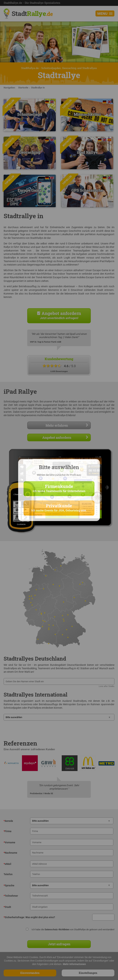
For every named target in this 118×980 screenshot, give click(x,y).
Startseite (23, 88)
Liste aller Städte (107, 686)
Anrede (8, 821)
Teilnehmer (11, 896)
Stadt (32, 13)
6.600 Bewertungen (59, 371)
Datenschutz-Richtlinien (57, 929)
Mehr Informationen (74, 964)
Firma (8, 831)
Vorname (9, 842)
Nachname (10, 853)
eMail (7, 864)
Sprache (9, 885)
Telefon (8, 874)
